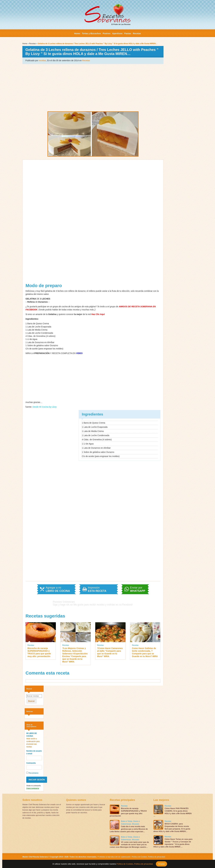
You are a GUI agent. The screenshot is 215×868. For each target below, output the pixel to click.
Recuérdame (32, 773)
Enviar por (138, 589)
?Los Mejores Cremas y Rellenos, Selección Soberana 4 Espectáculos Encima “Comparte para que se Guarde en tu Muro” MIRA (75, 655)
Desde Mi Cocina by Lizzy (45, 407)
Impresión (97, 589)
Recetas (137, 33)
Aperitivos (117, 33)
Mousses (136, 824)
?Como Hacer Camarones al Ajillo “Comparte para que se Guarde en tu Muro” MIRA (110, 652)
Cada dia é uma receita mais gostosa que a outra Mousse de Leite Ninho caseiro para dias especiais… (129, 829)
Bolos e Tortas (127, 821)
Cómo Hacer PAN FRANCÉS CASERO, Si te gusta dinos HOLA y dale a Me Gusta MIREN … (173, 812)
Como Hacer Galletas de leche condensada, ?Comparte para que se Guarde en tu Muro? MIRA (145, 652)
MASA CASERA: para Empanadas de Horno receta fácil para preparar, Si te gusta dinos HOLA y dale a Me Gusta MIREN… (172, 828)
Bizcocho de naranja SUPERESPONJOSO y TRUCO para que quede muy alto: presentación (39, 652)
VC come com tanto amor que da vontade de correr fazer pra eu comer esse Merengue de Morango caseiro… (129, 845)
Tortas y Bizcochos (91, 33)
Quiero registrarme (33, 788)
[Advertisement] (93, 87)
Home (77, 33)
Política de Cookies (139, 857)
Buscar (32, 701)
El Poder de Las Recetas (107, 14)
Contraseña (31, 763)
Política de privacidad (156, 857)
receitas (42, 60)
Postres (107, 33)
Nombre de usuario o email (34, 752)
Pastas (128, 33)
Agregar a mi (58, 589)
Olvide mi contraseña (33, 786)
